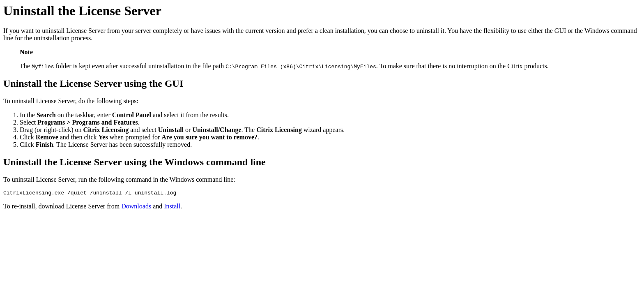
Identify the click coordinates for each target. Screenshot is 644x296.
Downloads (136, 207)
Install (172, 207)
